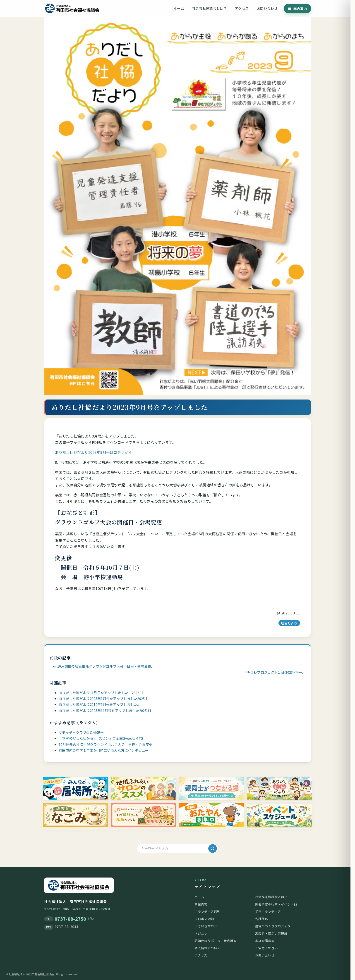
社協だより (289, 623)
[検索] (213, 849)
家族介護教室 (265, 941)
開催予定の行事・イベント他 (276, 904)
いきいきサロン (206, 926)
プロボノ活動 (204, 919)
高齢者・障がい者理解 (271, 933)
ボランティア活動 (207, 911)
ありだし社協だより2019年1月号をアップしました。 (100, 704)
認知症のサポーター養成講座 (216, 941)
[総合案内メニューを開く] (297, 8)
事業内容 (201, 904)
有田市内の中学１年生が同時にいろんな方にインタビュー (104, 750)
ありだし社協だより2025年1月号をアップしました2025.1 (103, 698)
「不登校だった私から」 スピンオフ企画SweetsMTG (101, 738)
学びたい (201, 933)
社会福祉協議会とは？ (210, 8)
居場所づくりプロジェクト (275, 926)
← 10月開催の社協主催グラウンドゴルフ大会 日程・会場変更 (102, 666)
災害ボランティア (268, 911)
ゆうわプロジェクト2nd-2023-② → (274, 672)
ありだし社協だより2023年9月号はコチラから (94, 452)
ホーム (179, 8)
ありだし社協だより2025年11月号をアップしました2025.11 (105, 710)
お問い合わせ (267, 8)
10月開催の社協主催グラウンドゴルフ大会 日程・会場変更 (106, 744)
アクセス (242, 8)
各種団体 (262, 919)
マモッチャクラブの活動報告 (81, 732)
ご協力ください (266, 948)
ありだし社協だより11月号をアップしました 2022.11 (101, 693)
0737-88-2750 (70, 919)
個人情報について (207, 948)
